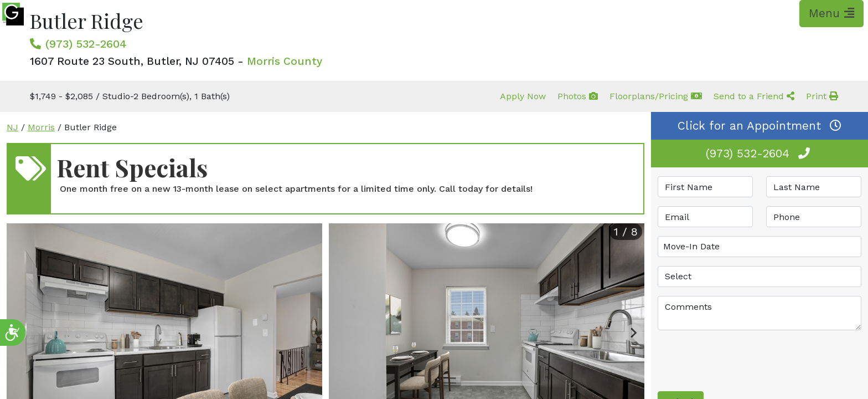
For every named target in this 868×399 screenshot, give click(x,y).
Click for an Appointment (759, 126)
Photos (578, 96)
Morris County (285, 61)
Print (822, 96)
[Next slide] (633, 333)
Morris (41, 127)
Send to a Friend (754, 96)
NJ (12, 127)
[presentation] (742, 361)
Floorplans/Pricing (656, 96)
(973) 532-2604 (86, 44)
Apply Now (523, 96)
